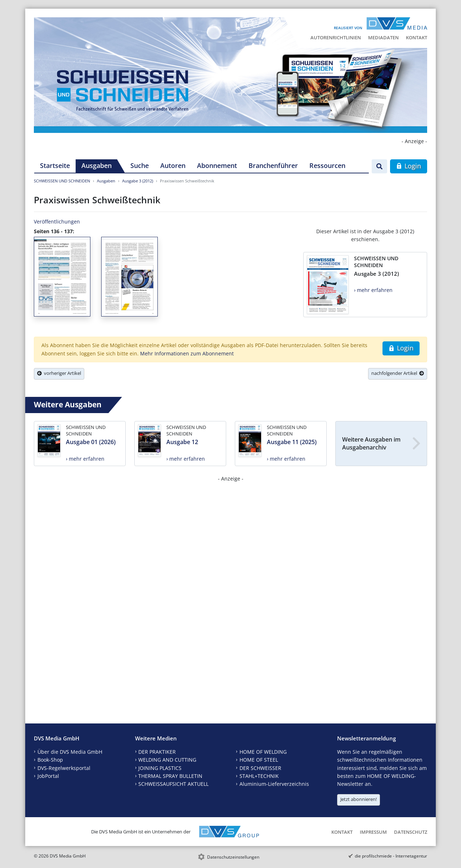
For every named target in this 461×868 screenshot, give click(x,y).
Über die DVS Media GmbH (70, 752)
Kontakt (417, 37)
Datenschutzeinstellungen (233, 857)
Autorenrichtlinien (336, 37)
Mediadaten (383, 37)
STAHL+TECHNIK (259, 776)
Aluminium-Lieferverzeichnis (274, 784)
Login (409, 166)
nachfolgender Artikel (398, 373)
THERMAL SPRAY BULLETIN (170, 776)
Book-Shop (50, 760)
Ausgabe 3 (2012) (138, 181)
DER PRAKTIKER (157, 752)
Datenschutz (411, 832)
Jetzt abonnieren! (359, 799)
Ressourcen (327, 165)
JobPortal (48, 776)
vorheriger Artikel (59, 373)
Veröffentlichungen (57, 222)
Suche (140, 165)
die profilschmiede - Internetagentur (391, 856)
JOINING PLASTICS (160, 768)
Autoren (173, 165)
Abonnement (217, 165)
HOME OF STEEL (259, 760)
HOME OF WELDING (263, 752)
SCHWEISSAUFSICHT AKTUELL (173, 784)
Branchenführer (273, 165)
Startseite (55, 165)
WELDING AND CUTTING (167, 760)
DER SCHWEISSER (260, 768)
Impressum (373, 832)
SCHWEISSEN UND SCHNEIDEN (62, 181)
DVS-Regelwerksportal (64, 768)
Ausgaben (97, 165)
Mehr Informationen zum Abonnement (187, 353)
